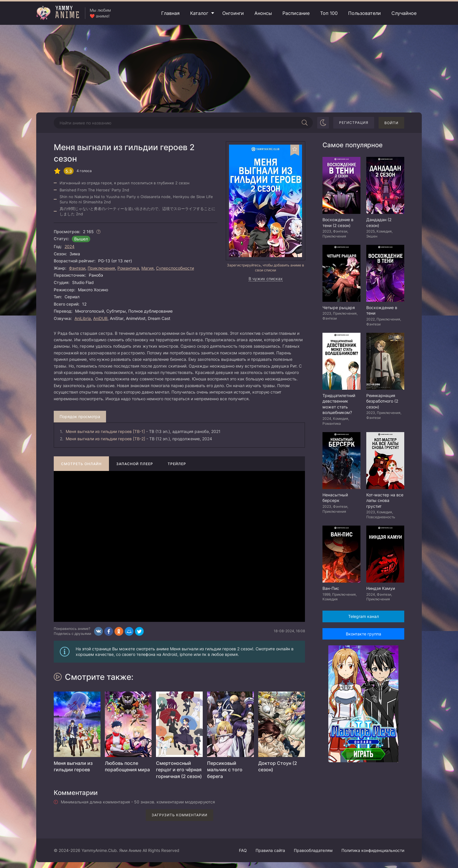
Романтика (128, 268)
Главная (170, 13)
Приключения (101, 268)
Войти (391, 123)
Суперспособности (175, 268)
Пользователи (365, 13)
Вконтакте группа (364, 634)
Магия (148, 268)
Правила (270, 850)
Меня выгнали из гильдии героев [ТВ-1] (105, 431)
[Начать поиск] (305, 123)
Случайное (404, 13)
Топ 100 (329, 13)
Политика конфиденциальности (373, 850)
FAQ (243, 850)
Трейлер (177, 464)
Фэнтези (77, 268)
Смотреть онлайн (81, 464)
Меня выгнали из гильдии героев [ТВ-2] (105, 439)
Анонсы (263, 13)
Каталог (199, 13)
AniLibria (83, 318)
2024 (70, 246)
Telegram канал (364, 616)
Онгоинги (233, 13)
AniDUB (100, 318)
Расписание (296, 13)
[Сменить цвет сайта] (323, 123)
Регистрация (354, 123)
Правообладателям (313, 850)
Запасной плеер (135, 464)
